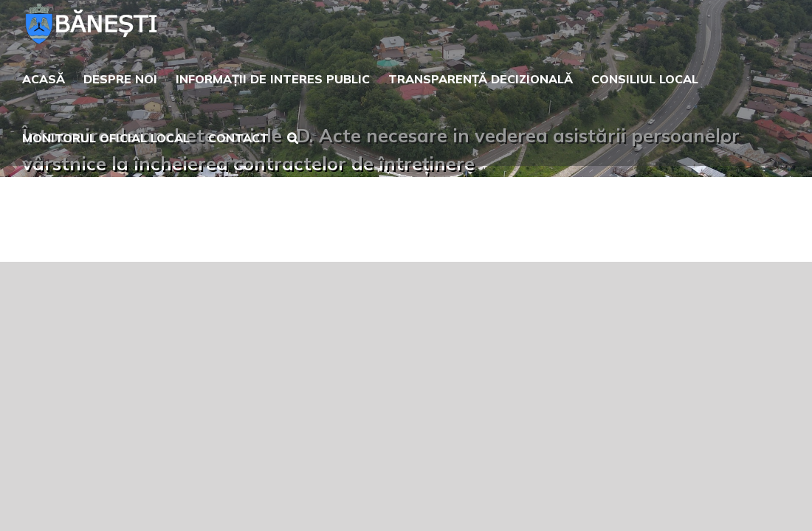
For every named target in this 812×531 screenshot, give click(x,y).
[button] (306, 136)
